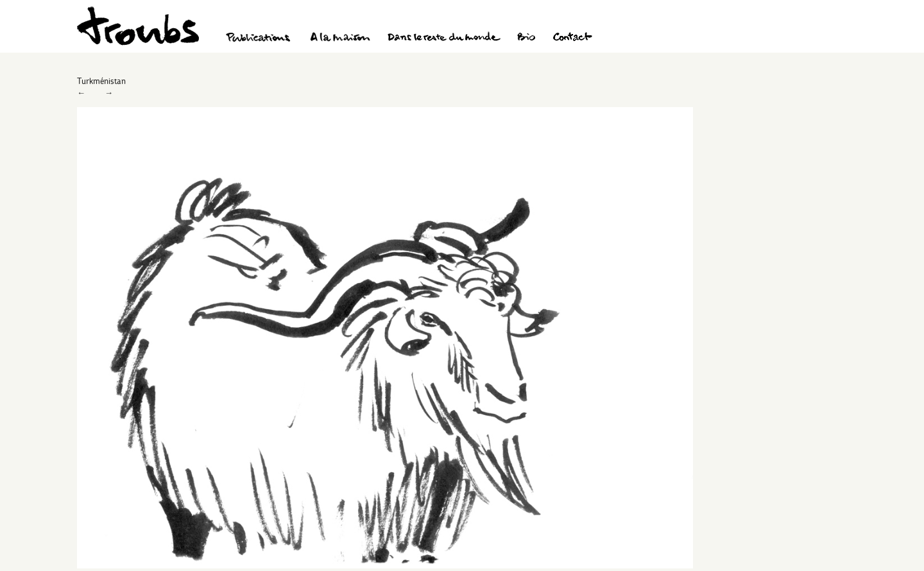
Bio (526, 38)
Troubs (138, 26)
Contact (573, 38)
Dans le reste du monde (443, 38)
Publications (260, 38)
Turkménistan (101, 81)
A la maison (340, 38)
